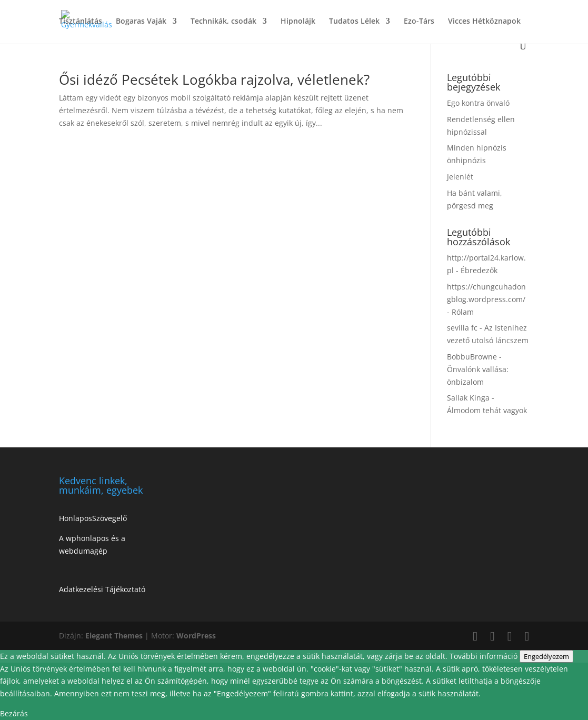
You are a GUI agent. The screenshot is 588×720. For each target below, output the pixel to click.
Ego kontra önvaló (478, 103)
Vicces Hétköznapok (484, 22)
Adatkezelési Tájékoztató (102, 589)
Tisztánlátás (81, 22)
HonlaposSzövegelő (93, 518)
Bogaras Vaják (141, 22)
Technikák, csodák (223, 22)
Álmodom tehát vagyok (487, 410)
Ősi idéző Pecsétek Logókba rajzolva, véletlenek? (214, 79)
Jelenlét (460, 177)
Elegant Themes (114, 636)
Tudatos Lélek (354, 22)
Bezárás (14, 713)
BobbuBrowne (472, 357)
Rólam (463, 312)
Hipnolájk (298, 22)
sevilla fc (462, 328)
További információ (485, 656)
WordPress (196, 636)
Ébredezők (479, 270)
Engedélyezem (546, 656)
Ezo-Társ (419, 22)
